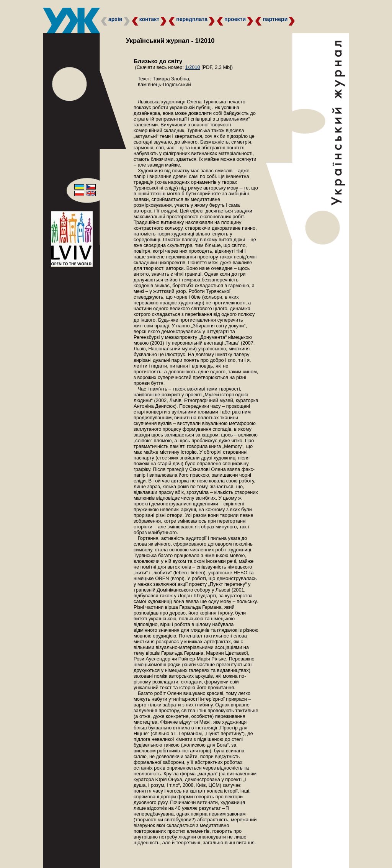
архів (115, 19)
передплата (192, 19)
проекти (235, 19)
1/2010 (193, 67)
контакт (149, 19)
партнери (275, 19)
